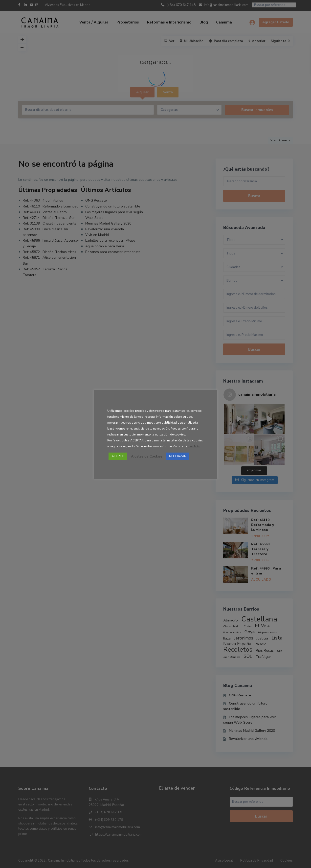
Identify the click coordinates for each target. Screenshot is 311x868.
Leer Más (194, 446)
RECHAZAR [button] (178, 456)
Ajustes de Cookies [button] (147, 456)
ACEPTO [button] (118, 456)
